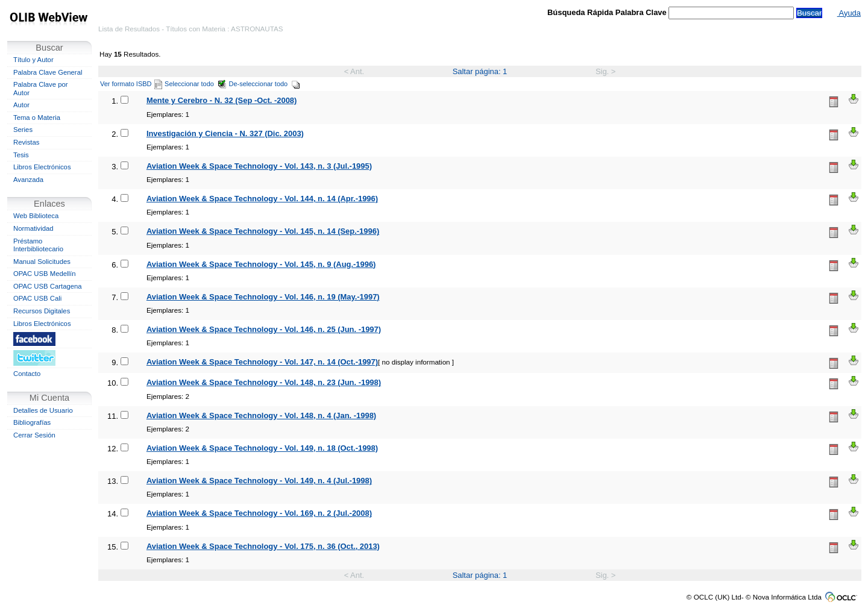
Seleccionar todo (196, 84)
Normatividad (33, 228)
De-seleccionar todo (265, 84)
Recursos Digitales (42, 311)
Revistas (26, 142)
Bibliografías (32, 422)
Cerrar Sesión (34, 435)
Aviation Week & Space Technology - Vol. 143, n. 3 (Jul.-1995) (259, 166)
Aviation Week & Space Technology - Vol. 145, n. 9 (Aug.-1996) (261, 264)
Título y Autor (33, 60)
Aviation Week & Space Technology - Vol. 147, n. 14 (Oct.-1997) (262, 362)
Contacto (27, 374)
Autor (21, 105)
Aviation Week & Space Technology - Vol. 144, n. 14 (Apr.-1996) (262, 199)
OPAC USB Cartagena (48, 286)
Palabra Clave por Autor (41, 89)
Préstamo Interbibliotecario (38, 245)
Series (23, 130)
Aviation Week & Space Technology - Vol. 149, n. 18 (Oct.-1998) (262, 448)
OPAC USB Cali (37, 298)
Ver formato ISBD (131, 84)
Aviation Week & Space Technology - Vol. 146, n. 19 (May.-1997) (263, 297)
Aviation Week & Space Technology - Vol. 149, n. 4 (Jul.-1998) (259, 481)
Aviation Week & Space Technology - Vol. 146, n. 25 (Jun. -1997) (264, 329)
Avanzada (28, 180)
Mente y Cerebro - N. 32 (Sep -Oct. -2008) (222, 100)
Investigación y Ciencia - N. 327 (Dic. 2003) (225, 133)
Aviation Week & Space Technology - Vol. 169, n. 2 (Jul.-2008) (259, 513)
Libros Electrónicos (42, 167)
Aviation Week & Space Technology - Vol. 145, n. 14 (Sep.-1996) (263, 231)
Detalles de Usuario (43, 410)
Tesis (21, 155)
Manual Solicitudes (42, 262)
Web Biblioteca (36, 216)
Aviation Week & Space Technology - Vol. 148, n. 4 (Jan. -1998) (261, 415)
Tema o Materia (37, 118)
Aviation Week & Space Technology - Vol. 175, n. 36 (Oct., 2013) (263, 546)
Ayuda (849, 13)
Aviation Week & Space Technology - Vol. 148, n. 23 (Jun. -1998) (264, 382)
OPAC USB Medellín (45, 274)
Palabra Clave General (48, 72)
